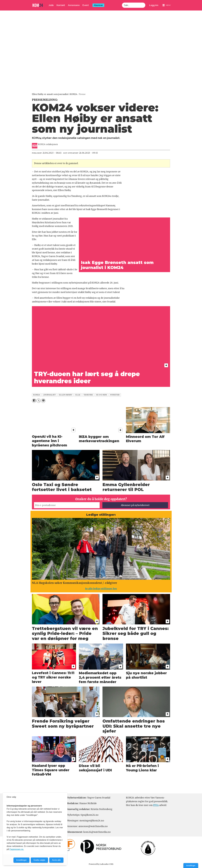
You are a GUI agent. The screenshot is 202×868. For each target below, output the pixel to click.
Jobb (51, 5)
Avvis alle (56, 860)
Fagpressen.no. (17, 849)
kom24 (37, 395)
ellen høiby (66, 395)
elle (78, 395)
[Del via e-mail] (43, 401)
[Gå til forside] (38, 5)
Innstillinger (191, 866)
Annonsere (74, 5)
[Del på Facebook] (34, 401)
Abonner (98, 5)
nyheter (115, 395)
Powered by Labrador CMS (101, 864)
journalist (50, 395)
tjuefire (88, 395)
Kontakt (61, 5)
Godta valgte (39, 860)
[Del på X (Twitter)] (39, 401)
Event (86, 5)
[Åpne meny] (167, 5)
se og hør (102, 395)
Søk (122, 5)
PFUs (156, 805)
